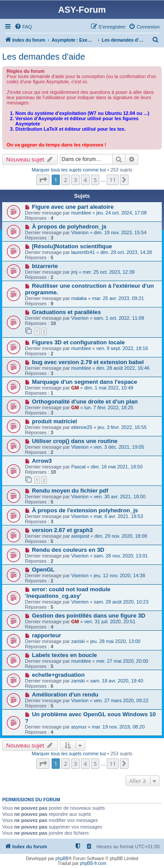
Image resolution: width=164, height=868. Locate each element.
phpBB (62, 859)
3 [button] (75, 180)
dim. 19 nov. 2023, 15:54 (120, 232)
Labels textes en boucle (65, 655)
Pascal (79, 467)
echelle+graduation (58, 675)
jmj (74, 272)
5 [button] (95, 180)
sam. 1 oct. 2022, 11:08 (119, 318)
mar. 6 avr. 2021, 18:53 (119, 516)
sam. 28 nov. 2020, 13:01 (121, 556)
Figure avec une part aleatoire (73, 207)
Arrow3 (42, 461)
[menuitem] (23, 27)
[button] (43, 180)
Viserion (80, 232)
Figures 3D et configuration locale (79, 342)
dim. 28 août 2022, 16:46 (123, 368)
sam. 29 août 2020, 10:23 (121, 602)
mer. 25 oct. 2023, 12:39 (109, 272)
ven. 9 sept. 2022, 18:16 (122, 348)
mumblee (81, 213)
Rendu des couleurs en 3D (68, 550)
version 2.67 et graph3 (62, 530)
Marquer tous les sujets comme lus (69, 170)
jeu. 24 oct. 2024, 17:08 (121, 213)
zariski (78, 641)
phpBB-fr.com (93, 863)
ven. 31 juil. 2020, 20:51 (110, 622)
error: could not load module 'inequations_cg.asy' (68, 593)
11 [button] (113, 180)
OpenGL (43, 570)
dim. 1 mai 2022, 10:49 (109, 388)
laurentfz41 (83, 252)
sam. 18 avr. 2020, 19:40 (117, 681)
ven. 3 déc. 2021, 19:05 (119, 447)
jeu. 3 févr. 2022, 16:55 (122, 427)
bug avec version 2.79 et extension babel (88, 362)
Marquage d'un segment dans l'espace (85, 382)
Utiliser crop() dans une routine (75, 441)
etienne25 (82, 427)
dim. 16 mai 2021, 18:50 (117, 467)
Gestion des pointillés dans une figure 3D (89, 616)
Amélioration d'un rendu (65, 695)
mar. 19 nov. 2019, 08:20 (118, 727)
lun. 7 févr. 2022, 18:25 (109, 407)
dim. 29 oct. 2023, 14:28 (126, 252)
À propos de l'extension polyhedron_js (85, 510)
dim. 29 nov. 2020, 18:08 (121, 536)
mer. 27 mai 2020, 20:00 (122, 661)
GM (75, 388)
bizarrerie (45, 266)
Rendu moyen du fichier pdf (70, 491)
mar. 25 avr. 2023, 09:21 (118, 298)
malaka (79, 298)
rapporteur (47, 635)
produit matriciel (54, 421)
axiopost (80, 536)
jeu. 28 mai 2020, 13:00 (115, 641)
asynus (79, 727)
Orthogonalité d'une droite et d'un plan (85, 402)
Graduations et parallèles (66, 312)
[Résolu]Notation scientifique (72, 246)
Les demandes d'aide (44, 57)
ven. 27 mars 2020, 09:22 (121, 700)
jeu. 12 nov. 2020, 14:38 (120, 575)
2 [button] (65, 180)
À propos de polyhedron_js (69, 227)
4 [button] (85, 180)
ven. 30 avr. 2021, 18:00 (120, 497)
